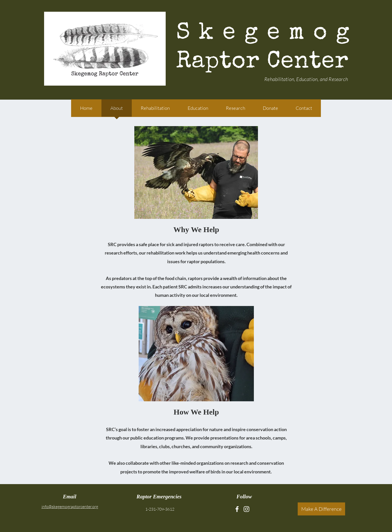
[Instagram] (246, 509)
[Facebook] (237, 509)
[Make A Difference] (321, 509)
